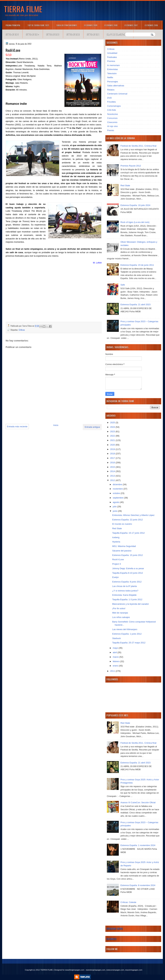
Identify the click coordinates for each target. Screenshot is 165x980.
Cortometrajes (114, 106)
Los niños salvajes (121, 617)
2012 (113, 480)
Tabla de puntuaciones (67, 25)
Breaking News (115, 929)
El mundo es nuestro (122, 524)
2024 (113, 427)
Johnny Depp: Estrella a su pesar (128, 568)
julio (115, 507)
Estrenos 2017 (131, 25)
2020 (113, 445)
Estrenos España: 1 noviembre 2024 (138, 845)
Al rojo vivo (112, 126)
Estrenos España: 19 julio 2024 (135, 205)
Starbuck (116, 638)
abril (115, 652)
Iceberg (116, 537)
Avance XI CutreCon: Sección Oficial (138, 802)
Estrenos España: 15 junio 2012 (127, 555)
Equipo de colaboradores (118, 34)
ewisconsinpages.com (115, 970)
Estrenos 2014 (32, 34)
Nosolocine (112, 114)
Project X (117, 564)
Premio (111, 130)
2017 (113, 458)
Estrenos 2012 (73, 34)
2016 (113, 463)
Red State (125, 185)
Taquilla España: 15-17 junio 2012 (128, 533)
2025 (113, 423)
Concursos (112, 118)
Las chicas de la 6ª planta (124, 586)
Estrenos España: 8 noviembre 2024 (138, 885)
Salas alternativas (116, 86)
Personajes (113, 82)
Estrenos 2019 (91, 25)
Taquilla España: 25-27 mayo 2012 (129, 643)
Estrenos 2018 (111, 25)
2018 (113, 454)
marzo (116, 657)
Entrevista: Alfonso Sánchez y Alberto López (133, 515)
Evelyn (115, 577)
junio (115, 511)
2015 (113, 467)
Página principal (13, 25)
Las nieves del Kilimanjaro (125, 629)
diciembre (118, 484)
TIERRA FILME (23, 9)
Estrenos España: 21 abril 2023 (135, 305)
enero (116, 666)
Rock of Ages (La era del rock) (135, 222)
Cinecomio (112, 122)
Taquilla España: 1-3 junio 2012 (127, 599)
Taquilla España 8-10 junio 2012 (127, 573)
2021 (113, 440)
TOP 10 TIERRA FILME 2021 (38, 25)
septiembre (118, 498)
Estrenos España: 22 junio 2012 (127, 520)
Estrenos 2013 (53, 34)
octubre (117, 493)
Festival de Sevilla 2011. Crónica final (138, 146)
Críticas (22, 330)
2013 (113, 476)
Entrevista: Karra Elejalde (124, 595)
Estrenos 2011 (93, 34)
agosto (116, 502)
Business (111, 939)
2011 (113, 671)
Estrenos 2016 (151, 25)
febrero (117, 661)
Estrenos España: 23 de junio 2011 (137, 265)
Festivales (112, 57)
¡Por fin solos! (119, 608)
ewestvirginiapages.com (96, 970)
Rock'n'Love (118, 559)
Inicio (56, 425)
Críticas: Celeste (128, 902)
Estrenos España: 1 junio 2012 (127, 634)
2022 (113, 436)
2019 (113, 449)
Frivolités (111, 102)
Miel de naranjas (120, 613)
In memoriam (113, 65)
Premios (111, 61)
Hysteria (116, 542)
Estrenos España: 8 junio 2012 (127, 582)
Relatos (111, 90)
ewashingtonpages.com (75, 970)
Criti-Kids (112, 110)
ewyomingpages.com (134, 970)
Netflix (110, 77)
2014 (113, 471)
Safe (123, 285)
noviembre (118, 489)
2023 (113, 431)
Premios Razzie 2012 (131, 166)
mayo (116, 648)
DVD (109, 98)
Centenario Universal (117, 94)
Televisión (112, 73)
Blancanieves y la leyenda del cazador (130, 604)
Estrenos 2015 (12, 34)
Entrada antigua (92, 427)
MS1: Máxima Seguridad (124, 546)
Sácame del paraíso (122, 551)
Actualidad (112, 53)
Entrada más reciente (17, 427)
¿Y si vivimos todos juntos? (125, 591)
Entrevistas (112, 69)
